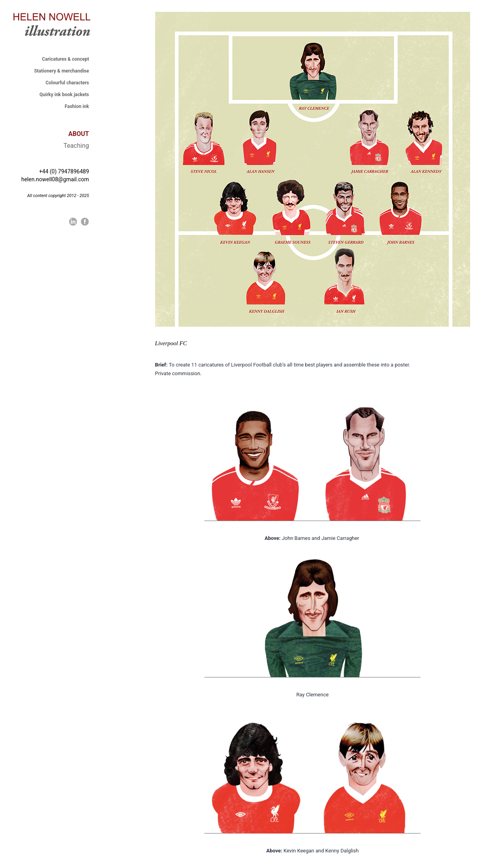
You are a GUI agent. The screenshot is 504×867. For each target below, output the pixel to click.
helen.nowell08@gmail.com (55, 179)
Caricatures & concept (66, 59)
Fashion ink (77, 106)
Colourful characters (67, 83)
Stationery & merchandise (62, 71)
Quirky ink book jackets (64, 95)
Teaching (76, 146)
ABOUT (79, 134)
